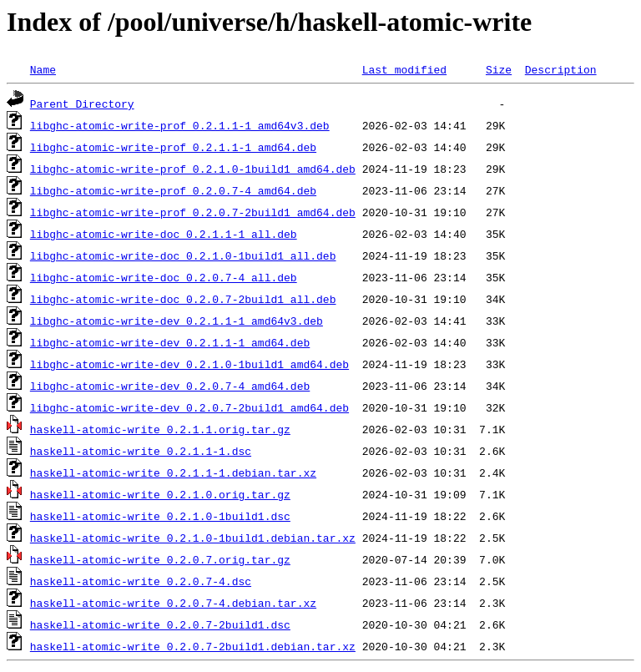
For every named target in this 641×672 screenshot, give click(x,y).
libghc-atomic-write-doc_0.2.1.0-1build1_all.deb (183, 255)
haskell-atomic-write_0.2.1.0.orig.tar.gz (160, 494)
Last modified (404, 69)
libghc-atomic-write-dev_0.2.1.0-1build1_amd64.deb (189, 364)
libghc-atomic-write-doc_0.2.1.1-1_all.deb (164, 234)
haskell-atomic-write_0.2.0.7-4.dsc (141, 581)
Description (561, 69)
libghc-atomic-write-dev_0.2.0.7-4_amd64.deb (170, 386)
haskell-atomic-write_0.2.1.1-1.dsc (141, 451)
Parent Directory (82, 104)
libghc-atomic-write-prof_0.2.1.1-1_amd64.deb (173, 147)
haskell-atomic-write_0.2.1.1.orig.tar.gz (160, 429)
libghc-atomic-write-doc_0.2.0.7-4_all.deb (164, 277)
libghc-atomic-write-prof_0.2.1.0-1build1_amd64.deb (193, 169)
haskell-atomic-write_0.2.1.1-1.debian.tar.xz (173, 472)
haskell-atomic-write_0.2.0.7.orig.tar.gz (160, 559)
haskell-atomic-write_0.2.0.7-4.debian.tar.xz (173, 603)
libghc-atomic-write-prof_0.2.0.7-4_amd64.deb (173, 190)
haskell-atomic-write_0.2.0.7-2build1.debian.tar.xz (193, 646)
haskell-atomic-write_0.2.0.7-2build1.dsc (160, 624)
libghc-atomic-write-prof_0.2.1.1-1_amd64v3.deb (180, 125)
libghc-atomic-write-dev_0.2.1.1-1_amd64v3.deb (177, 321)
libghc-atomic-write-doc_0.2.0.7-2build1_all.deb (183, 299)
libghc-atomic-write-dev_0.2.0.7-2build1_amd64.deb (189, 407)
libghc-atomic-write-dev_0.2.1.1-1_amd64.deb (170, 342)
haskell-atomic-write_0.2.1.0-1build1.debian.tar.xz (193, 538)
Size (499, 69)
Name (43, 69)
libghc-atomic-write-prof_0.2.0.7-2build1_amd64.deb (193, 212)
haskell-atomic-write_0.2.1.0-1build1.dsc (160, 516)
